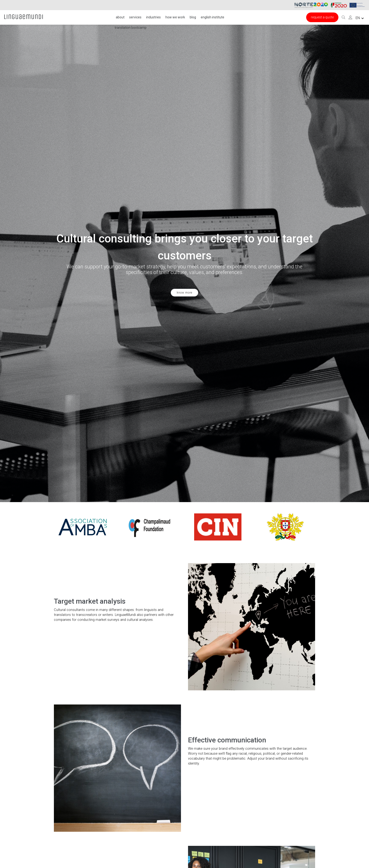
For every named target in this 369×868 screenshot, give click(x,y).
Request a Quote (322, 17)
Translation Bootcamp (131, 28)
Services (135, 17)
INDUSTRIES (153, 17)
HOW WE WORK (175, 17)
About (120, 17)
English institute (213, 17)
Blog (193, 17)
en (360, 18)
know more (184, 293)
